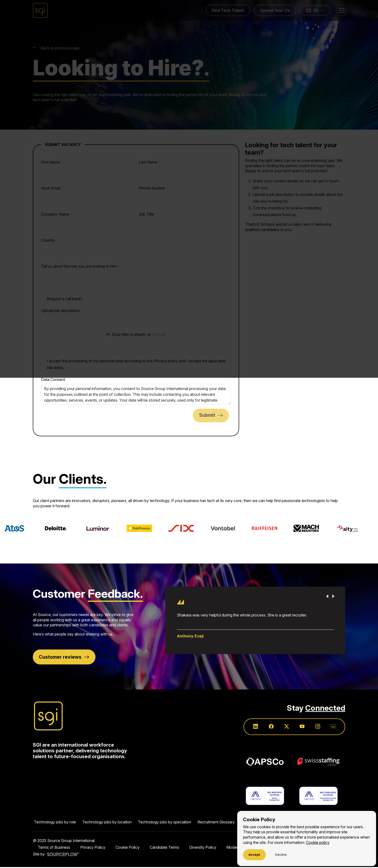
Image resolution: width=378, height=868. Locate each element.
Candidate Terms (164, 848)
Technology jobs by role (55, 823)
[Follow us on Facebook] (269, 728)
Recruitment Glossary (216, 823)
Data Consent (53, 379)
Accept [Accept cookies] (254, 855)
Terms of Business (54, 848)
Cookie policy (318, 842)
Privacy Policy (93, 848)
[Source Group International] (48, 716)
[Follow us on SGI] (333, 728)
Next (333, 596)
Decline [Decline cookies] (281, 855)
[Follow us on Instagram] (317, 728)
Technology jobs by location (107, 823)
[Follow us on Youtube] (301, 728)
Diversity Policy (203, 848)
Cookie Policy (128, 848)
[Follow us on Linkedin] (253, 728)
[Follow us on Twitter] (285, 728)
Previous (327, 596)
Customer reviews (61, 657)
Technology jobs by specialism (165, 823)
